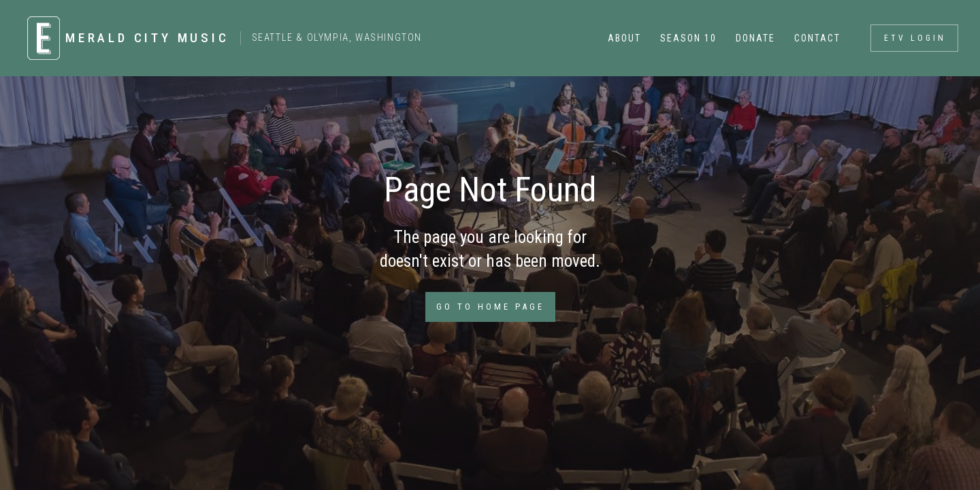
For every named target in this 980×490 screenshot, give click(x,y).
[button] (623, 38)
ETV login (915, 38)
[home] (218, 38)
